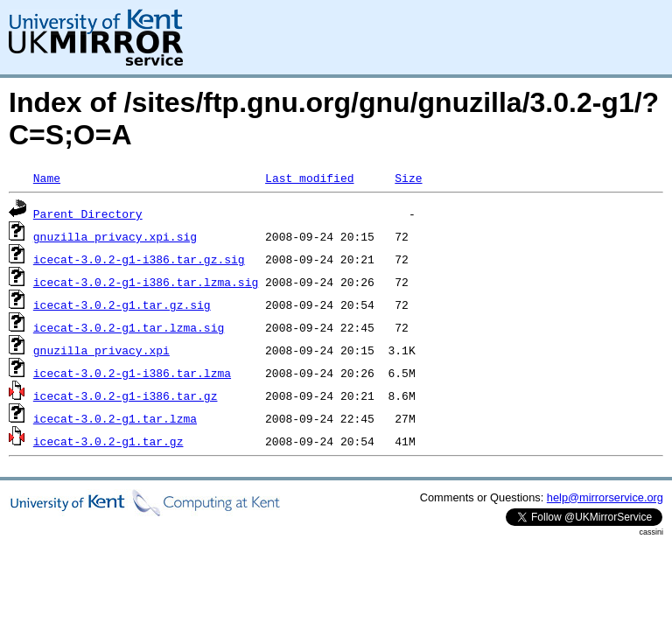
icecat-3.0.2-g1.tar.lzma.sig (129, 327)
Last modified (309, 178)
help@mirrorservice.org (605, 497)
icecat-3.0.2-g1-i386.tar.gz (126, 395)
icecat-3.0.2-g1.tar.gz (108, 441)
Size (408, 178)
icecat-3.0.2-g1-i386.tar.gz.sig (139, 259)
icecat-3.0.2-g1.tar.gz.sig (122, 304)
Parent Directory (88, 213)
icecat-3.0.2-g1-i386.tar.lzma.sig (146, 282)
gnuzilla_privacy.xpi (101, 350)
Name (47, 178)
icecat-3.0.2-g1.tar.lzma (115, 418)
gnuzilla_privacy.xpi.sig (115, 236)
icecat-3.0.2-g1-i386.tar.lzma (132, 373)
